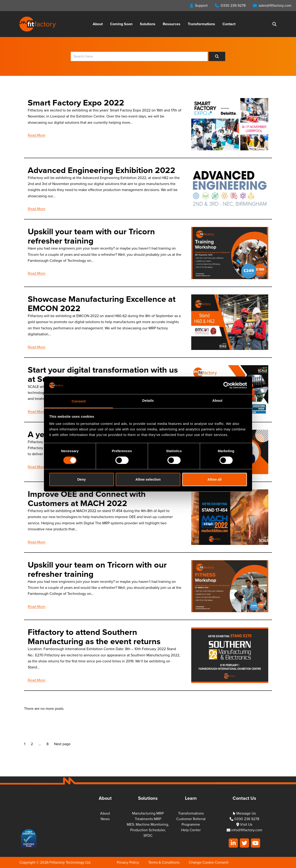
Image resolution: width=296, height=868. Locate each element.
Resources (172, 24)
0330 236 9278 (244, 819)
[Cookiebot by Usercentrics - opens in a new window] (227, 385)
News (105, 819)
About (98, 24)
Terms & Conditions (164, 862)
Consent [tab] (79, 401)
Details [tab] (148, 400)
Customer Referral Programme (191, 822)
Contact (229, 24)
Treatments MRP (148, 819)
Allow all (214, 479)
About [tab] (217, 400)
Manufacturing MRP (148, 813)
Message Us (244, 813)
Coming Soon (121, 24)
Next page (62, 744)
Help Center (191, 830)
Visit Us (244, 824)
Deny (82, 479)
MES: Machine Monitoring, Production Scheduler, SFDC (148, 830)
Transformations (201, 24)
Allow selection (148, 479)
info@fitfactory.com (244, 830)
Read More (37, 135)
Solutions (148, 24)
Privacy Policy (128, 862)
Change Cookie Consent (209, 862)
